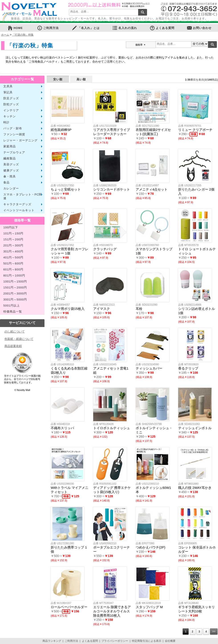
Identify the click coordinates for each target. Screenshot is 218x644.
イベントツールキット (19, 210)
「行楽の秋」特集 (23, 35)
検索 (143, 12)
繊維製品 (10, 158)
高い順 (81, 79)
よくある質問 (162, 28)
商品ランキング (52, 641)
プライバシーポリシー (115, 641)
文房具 (8, 86)
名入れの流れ (125, 28)
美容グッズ (11, 165)
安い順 (58, 79)
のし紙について (15, 332)
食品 (6, 183)
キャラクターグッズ (17, 204)
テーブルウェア (14, 152)
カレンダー (11, 189)
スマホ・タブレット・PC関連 (23, 196)
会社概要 (170, 641)
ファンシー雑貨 (14, 134)
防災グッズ (11, 98)
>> (214, 632)
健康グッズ (11, 171)
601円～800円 (13, 270)
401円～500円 (13, 258)
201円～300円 (13, 246)
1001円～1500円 (15, 282)
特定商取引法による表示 (147, 641)
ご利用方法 (48, 28)
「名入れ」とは (86, 28)
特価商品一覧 (13, 312)
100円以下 (11, 228)
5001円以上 (12, 306)
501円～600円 (13, 264)
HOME (15, 28)
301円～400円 (13, 252)
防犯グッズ (11, 104)
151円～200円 (13, 240)
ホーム (5, 35)
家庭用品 (10, 146)
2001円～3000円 (15, 294)
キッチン (10, 116)
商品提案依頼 (13, 346)
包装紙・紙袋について (19, 339)
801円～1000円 (14, 276)
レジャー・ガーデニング (20, 140)
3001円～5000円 (15, 300)
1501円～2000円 (15, 288)
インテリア (11, 110)
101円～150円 (13, 234)
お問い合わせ (199, 28)
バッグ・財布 (13, 128)
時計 (6, 122)
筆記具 (8, 92)
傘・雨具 (10, 177)
